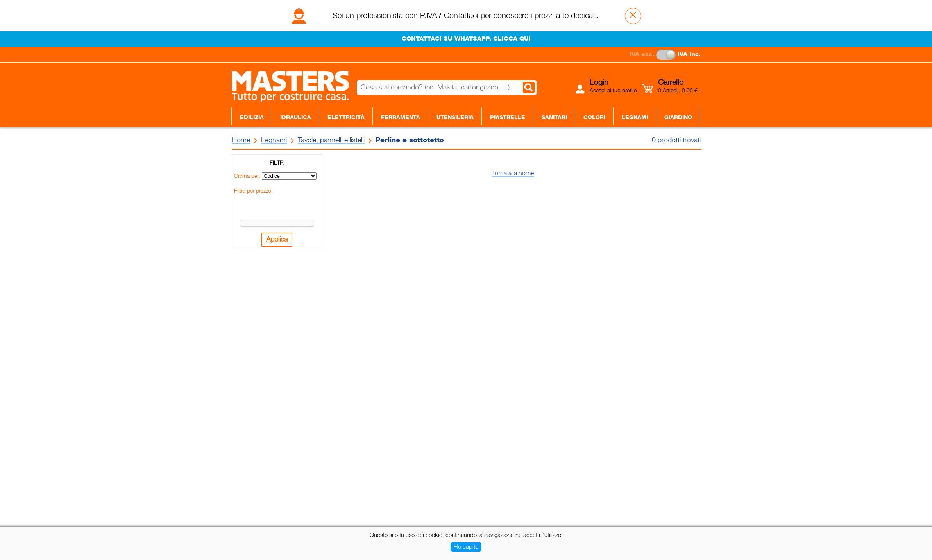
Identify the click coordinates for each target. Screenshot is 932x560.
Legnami (635, 118)
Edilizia (252, 118)
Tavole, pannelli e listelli (331, 140)
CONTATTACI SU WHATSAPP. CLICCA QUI (466, 39)
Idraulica (296, 118)
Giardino (678, 118)
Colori (594, 118)
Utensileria (455, 118)
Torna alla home (513, 174)
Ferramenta (401, 118)
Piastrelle (508, 118)
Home (241, 140)
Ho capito (466, 547)
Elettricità (346, 118)
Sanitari (554, 118)
